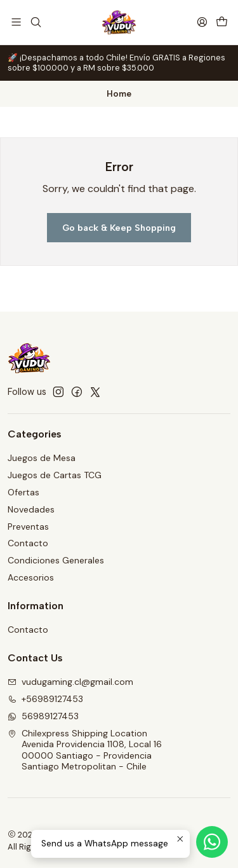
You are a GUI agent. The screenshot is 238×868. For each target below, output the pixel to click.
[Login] (202, 22)
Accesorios (31, 577)
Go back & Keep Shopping (119, 228)
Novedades (31, 509)
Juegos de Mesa (42, 458)
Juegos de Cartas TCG (55, 475)
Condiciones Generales (56, 560)
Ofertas (23, 492)
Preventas (28, 527)
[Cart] (222, 22)
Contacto (28, 543)
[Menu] (16, 22)
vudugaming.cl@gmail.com (70, 682)
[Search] (35, 22)
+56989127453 (45, 699)
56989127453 (43, 716)
